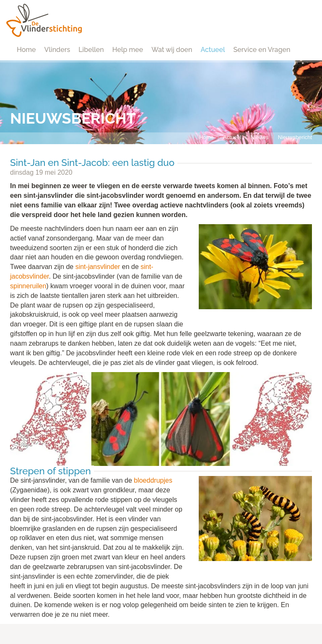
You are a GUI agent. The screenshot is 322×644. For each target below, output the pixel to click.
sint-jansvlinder (98, 267)
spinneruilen (28, 286)
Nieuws (260, 137)
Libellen (91, 50)
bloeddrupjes (153, 480)
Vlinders (57, 50)
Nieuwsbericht (295, 137)
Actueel (213, 50)
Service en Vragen (262, 50)
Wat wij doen (172, 50)
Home (26, 50)
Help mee (128, 50)
